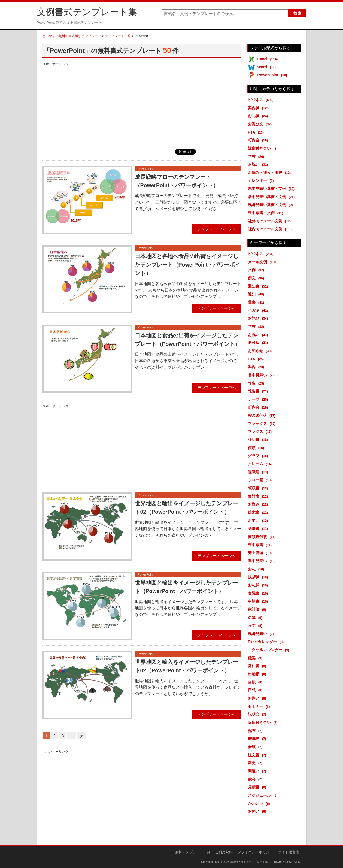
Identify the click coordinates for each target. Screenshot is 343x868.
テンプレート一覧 (118, 36)
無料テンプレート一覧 (193, 852)
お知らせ (261, 351)
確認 (256, 658)
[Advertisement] (142, 105)
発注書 (258, 666)
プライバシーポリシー (255, 852)
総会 (256, 779)
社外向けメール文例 (270, 221)
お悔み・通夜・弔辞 (270, 173)
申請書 (259, 601)
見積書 (258, 787)
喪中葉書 (261, 545)
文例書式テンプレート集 (87, 12)
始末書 (259, 512)
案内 (257, 367)
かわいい (260, 803)
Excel (269, 59)
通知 (257, 294)
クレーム (261, 464)
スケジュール (264, 795)
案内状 (260, 108)
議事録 (259, 528)
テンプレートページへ (217, 229)
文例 (257, 270)
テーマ (259, 399)
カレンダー (262, 180)
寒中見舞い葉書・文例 (272, 189)
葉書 (257, 302)
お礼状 (259, 116)
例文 (257, 278)
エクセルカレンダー (269, 650)
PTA (257, 132)
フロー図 (261, 480)
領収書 (259, 488)
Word (268, 67)
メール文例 (264, 262)
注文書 (258, 755)
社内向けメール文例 (271, 229)
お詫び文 (261, 124)
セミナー (260, 706)
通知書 (259, 286)
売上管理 (261, 553)
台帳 (256, 682)
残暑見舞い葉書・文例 (271, 205)
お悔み (259, 504)
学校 (257, 156)
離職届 (258, 739)
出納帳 (258, 674)
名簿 (256, 618)
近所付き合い (264, 148)
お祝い (259, 164)
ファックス (263, 424)
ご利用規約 (224, 852)
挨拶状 (259, 577)
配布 (256, 731)
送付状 (259, 343)
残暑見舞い (262, 634)
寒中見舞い (263, 561)
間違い (258, 771)
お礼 (257, 569)
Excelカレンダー (267, 642)
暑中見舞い (263, 375)
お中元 (259, 521)
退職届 (259, 472)
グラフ (259, 456)
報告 (257, 383)
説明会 (258, 714)
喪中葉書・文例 (267, 213)
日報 (256, 690)
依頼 (257, 448)
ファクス (261, 431)
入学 (256, 625)
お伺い (258, 811)
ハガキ (259, 310)
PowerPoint (273, 75)
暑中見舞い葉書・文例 (272, 197)
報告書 (259, 391)
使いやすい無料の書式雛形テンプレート (72, 36)
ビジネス (262, 100)
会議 (256, 747)
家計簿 (258, 609)
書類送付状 (263, 537)
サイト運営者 (289, 852)
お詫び (259, 318)
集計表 (259, 496)
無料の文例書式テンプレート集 (249, 862)
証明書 (259, 440)
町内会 (259, 140)
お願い (258, 698)
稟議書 (259, 593)
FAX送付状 (263, 415)
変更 (256, 763)
